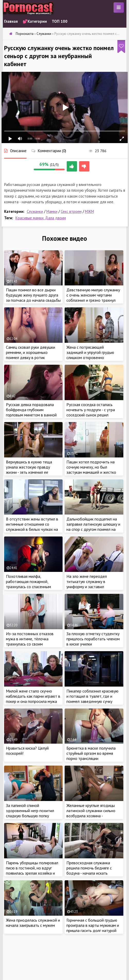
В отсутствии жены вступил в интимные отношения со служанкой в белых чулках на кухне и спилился (32, 527)
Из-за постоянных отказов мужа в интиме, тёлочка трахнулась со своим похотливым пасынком (30, 641)
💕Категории (35, 21)
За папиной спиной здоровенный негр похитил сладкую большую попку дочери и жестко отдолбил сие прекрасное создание (30, 816)
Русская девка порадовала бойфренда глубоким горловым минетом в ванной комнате (31, 412)
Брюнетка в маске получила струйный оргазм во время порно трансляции (91, 753)
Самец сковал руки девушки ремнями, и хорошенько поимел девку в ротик (31, 352)
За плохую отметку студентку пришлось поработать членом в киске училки (93, 639)
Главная (11, 21)
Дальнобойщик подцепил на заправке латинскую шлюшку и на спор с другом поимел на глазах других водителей (93, 527)
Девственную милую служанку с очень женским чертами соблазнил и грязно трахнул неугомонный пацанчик (93, 298)
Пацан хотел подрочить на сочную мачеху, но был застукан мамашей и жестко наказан (91, 470)
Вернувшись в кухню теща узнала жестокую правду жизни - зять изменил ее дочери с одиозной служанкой (33, 470)
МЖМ (89, 211)
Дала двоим (55, 218)
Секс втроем (71, 211)
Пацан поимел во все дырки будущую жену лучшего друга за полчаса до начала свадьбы (33, 295)
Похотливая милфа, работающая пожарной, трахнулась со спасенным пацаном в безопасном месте (32, 584)
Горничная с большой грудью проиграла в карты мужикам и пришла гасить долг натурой (93, 925)
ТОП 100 (60, 21)
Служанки (35, 211)
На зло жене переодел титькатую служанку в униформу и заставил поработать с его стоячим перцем (90, 587)
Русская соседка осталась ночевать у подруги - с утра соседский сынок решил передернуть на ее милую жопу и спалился (91, 415)
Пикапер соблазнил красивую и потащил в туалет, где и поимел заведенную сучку (92, 696)
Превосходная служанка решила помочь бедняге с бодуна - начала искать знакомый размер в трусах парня (90, 873)
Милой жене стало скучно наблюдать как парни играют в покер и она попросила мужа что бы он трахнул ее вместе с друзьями (33, 701)
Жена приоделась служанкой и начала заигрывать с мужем (33, 923)
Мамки (52, 211)
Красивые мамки (29, 218)
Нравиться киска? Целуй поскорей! (27, 751)
